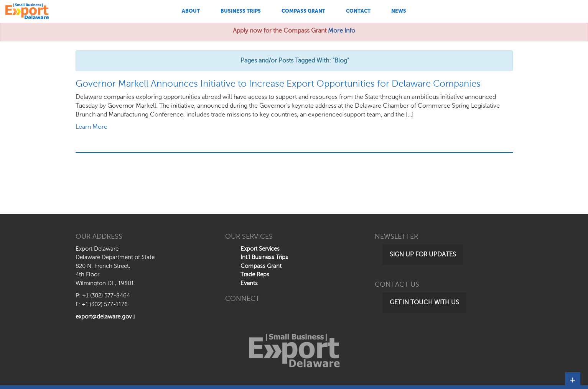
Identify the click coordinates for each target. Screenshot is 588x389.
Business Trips (241, 11)
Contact (358, 11)
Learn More (91, 127)
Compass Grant (303, 11)
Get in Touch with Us (424, 302)
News (399, 11)
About (191, 11)
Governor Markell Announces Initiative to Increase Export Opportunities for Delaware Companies (278, 84)
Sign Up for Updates (423, 254)
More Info (342, 31)
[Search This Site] (528, 12)
